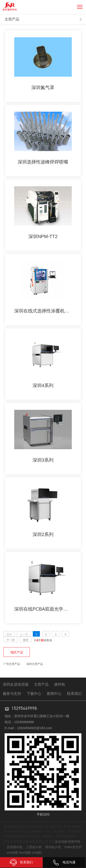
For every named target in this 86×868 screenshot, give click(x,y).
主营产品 (12, 19)
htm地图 (25, 853)
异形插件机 (15, 847)
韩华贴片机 (53, 847)
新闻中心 (54, 694)
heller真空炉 (73, 847)
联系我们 (74, 694)
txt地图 (37, 853)
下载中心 (34, 694)
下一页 (11, 640)
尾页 (26, 640)
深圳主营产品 (35, 664)
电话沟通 (64, 862)
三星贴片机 (34, 847)
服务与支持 (12, 694)
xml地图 (12, 853)
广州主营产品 (12, 664)
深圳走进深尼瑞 (16, 684)
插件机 (60, 684)
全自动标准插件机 (68, 842)
